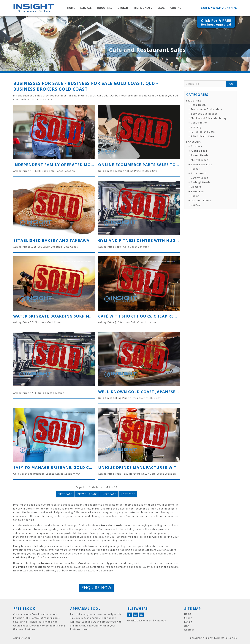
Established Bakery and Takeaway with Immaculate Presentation (90, 240)
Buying (188, 622)
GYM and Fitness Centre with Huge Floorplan (151, 240)
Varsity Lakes (200, 178)
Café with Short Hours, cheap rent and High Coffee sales (165, 316)
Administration (22, 638)
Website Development (140, 621)
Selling (188, 618)
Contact (177, 8)
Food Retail (198, 105)
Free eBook (24, 608)
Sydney (196, 205)
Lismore (196, 187)
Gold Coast (199, 151)
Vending (196, 127)
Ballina (195, 196)
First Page (65, 494)
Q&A (187, 626)
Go (231, 84)
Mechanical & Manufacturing (209, 118)
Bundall (196, 169)
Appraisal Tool (85, 608)
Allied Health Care (202, 136)
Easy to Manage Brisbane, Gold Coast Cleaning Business (78, 467)
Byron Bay (197, 191)
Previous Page (87, 494)
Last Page (128, 494)
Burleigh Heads (201, 182)
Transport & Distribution (207, 109)
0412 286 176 (227, 8)
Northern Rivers (201, 200)
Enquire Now (96, 588)
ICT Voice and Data (203, 132)
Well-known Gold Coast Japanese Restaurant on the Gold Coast (173, 392)
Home (71, 8)
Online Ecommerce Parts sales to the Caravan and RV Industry (172, 165)
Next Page (109, 494)
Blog (161, 8)
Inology (161, 621)
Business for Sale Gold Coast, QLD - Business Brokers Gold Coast (86, 86)
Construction (199, 123)
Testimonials (143, 8)
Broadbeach (199, 173)
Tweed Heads (200, 155)
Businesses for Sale (38, 83)
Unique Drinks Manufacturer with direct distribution (163, 467)
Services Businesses (204, 114)
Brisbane (197, 146)
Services (86, 8)
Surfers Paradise (202, 164)
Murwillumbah (200, 160)
